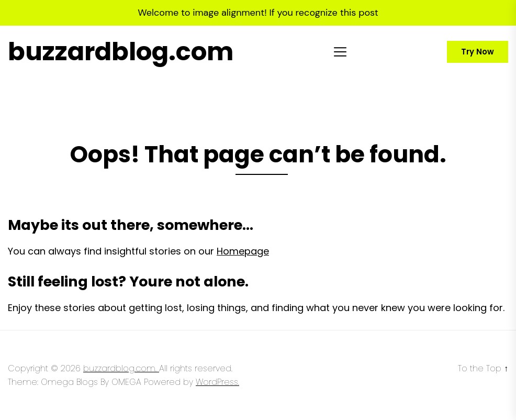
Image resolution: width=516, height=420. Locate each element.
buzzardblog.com (121, 52)
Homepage (243, 251)
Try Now (478, 52)
